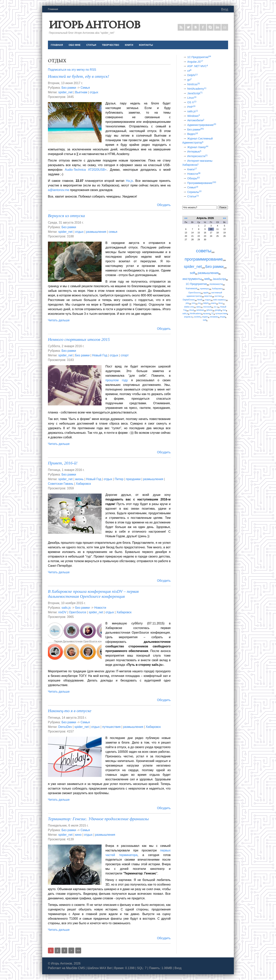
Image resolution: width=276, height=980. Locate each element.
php (187, 303)
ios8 (205, 320)
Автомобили (196, 120)
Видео (193, 134)
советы (204, 251)
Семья (85, 88)
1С (212, 314)
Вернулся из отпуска (66, 216)
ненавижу (214, 317)
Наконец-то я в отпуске (70, 711)
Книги (192, 169)
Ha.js (129, 181)
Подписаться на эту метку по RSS (72, 70)
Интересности (198, 156)
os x (216, 307)
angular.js (188, 317)
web (207, 279)
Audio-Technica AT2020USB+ (86, 170)
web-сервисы (219, 300)
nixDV (62, 612)
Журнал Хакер (198, 147)
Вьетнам (81, 92)
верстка (208, 296)
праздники (133, 479)
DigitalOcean (189, 300)
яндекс (205, 317)
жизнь (79, 479)
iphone (209, 310)
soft (193, 273)
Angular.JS (195, 62)
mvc (224, 310)
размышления (96, 232)
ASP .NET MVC (198, 66)
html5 (200, 300)
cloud (191, 310)
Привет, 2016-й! (63, 463)
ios (199, 303)
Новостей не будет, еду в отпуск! (78, 76)
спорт (125, 355)
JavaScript (195, 93)
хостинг (218, 296)
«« (186, 218)
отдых (94, 92)
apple (206, 293)
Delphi (192, 75)
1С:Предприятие (199, 57)
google (218, 310)
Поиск (223, 207)
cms (194, 303)
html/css (194, 84)
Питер (119, 479)
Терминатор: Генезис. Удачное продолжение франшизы (98, 819)
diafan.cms (189, 307)
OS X (192, 102)
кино (78, 835)
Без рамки (69, 88)
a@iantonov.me (59, 190)
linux (221, 303)
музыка (206, 314)
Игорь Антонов (94, 24)
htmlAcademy (197, 89)
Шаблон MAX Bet (100, 968)
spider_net (65, 92)
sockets (197, 317)
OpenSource (78, 612)
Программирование (202, 183)
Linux (192, 98)
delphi (206, 303)
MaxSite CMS (76, 968)
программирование (204, 259)
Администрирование (202, 125)
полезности (216, 284)
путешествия (111, 727)
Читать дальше (59, 320)
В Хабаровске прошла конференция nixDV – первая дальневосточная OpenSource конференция (93, 594)
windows (200, 310)
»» (224, 218)
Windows (193, 116)
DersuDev (65, 727)
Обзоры (193, 178)
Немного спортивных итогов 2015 (79, 339)
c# (189, 71)
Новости (100, 608)
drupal (223, 317)
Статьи (193, 196)
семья (113, 232)
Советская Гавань (61, 484)
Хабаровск (83, 484)
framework (192, 288)
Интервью (194, 152)
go (189, 80)
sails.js (66, 608)
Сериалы (194, 192)
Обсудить (164, 205)
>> (78, 950)
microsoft (207, 307)
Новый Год (100, 355)
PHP (191, 107)
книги (214, 303)
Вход (225, 9)
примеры (205, 289)
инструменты (192, 279)
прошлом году (117, 380)
